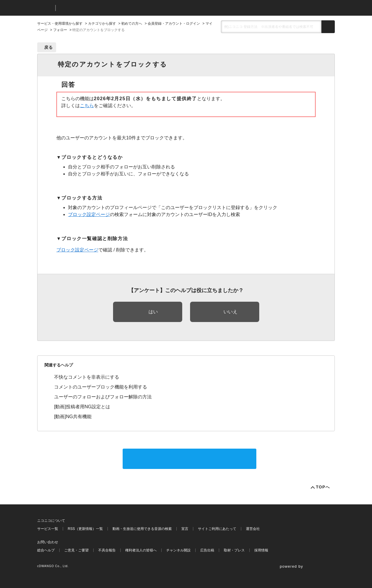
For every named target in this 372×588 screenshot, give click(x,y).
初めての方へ (132, 24)
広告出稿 (207, 550)
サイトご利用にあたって (217, 529)
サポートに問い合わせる (189, 459)
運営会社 (253, 529)
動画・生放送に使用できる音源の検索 (142, 529)
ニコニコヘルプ (91, 8)
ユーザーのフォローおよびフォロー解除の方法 (103, 397)
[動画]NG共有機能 (73, 417)
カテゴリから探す (102, 24)
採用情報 (261, 550)
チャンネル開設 (178, 550)
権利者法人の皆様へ (141, 550)
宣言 (185, 529)
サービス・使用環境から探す (60, 24)
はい (153, 312)
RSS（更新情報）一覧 (85, 529)
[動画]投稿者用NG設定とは (82, 407)
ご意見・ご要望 (76, 550)
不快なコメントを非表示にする (87, 377)
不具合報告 (107, 550)
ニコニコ (45, 8)
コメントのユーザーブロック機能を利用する (101, 387)
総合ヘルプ (46, 550)
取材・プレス (234, 550)
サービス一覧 (48, 529)
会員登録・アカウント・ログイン (174, 24)
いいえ (230, 312)
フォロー (60, 30)
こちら (87, 106)
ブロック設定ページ (89, 214)
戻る (49, 47)
